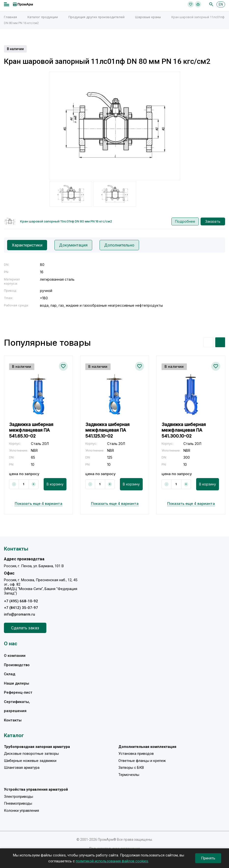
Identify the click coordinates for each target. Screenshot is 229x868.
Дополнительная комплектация (147, 747)
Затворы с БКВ (131, 768)
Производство (17, 665)
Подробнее (185, 221)
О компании (15, 656)
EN (221, 4)
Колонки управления (21, 811)
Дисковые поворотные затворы (31, 754)
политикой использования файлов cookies (112, 861)
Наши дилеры (17, 683)
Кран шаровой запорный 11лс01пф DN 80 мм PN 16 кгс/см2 (66, 221)
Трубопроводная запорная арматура (37, 747)
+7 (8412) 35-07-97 (21, 608)
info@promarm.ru (19, 614)
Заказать (213, 221)
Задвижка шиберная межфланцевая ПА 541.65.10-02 (31, 430)
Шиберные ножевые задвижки (30, 761)
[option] (115, 126)
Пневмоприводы (18, 803)
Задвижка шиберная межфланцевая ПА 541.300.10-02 (184, 430)
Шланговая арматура (22, 768)
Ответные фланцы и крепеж (142, 761)
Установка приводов (136, 754)
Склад (10, 674)
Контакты (13, 720)
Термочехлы (129, 775)
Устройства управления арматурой (36, 789)
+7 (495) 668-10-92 (21, 601)
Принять (208, 858)
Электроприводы (19, 797)
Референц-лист (18, 692)
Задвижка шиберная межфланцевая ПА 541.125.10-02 (107, 430)
